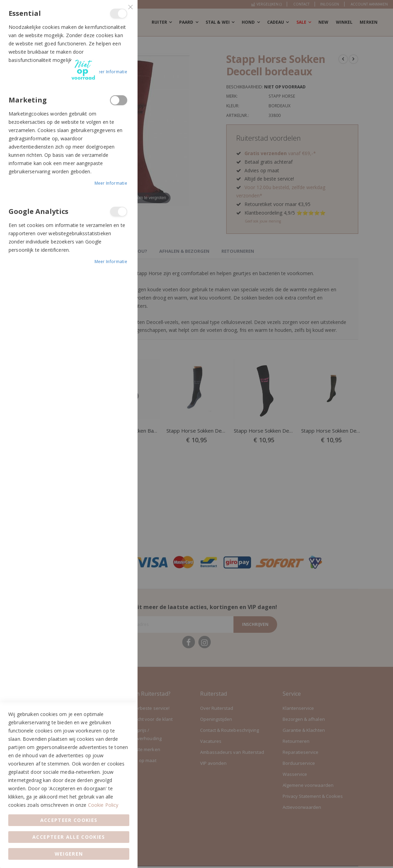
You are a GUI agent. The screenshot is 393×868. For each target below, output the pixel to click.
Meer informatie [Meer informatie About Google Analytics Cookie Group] (111, 262)
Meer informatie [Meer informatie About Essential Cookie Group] (111, 72)
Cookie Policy (103, 805)
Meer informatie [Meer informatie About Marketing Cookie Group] (111, 183)
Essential (119, 14)
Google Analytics (119, 212)
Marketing (119, 100)
